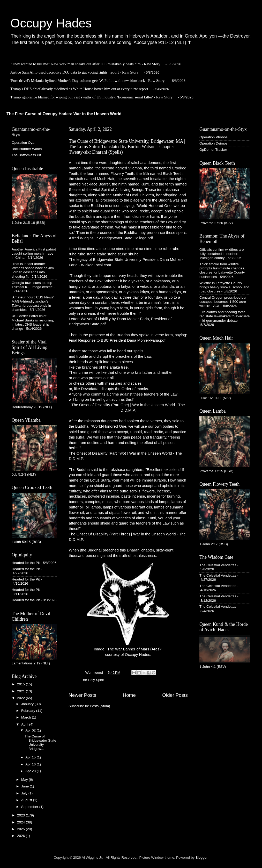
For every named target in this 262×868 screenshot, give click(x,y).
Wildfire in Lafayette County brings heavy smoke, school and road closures (224, 287)
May (25, 780)
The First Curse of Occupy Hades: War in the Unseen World (64, 114)
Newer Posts (82, 695)
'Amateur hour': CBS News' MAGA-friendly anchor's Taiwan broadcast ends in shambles (33, 304)
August (27, 800)
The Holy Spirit (92, 680)
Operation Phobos (214, 137)
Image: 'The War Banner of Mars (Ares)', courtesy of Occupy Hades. (128, 610)
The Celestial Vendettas (218, 565)
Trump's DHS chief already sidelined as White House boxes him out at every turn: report (79, 89)
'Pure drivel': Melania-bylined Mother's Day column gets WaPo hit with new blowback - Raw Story (88, 81)
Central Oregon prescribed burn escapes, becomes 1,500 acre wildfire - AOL (224, 302)
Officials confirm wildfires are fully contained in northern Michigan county (222, 254)
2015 (21, 684)
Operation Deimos (214, 143)
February (29, 711)
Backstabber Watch (27, 149)
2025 (21, 829)
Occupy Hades (51, 23)
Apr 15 (31, 757)
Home (129, 695)
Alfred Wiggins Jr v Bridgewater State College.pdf (111, 238)
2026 (21, 836)
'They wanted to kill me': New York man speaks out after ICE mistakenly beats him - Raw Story (86, 64)
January (28, 704)
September (30, 807)
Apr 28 (31, 771)
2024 (21, 822)
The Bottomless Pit (26, 155)
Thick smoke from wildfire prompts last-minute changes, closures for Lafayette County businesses (222, 270)
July (25, 793)
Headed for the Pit (26, 563)
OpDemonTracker (213, 150)
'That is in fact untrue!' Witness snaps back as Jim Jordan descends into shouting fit (33, 270)
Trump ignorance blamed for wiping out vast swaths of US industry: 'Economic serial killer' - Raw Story (91, 97)
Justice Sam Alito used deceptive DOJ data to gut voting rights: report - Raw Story (74, 72)
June (25, 786)
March (27, 717)
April (25, 724)
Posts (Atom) (100, 706)
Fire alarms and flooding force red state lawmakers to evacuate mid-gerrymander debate (224, 316)
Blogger (201, 858)
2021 (21, 691)
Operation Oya (23, 143)
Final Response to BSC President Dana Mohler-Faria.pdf (117, 340)
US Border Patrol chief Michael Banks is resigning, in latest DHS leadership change (33, 322)
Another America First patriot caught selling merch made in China (34, 253)
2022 (21, 698)
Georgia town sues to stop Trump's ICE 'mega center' (32, 285)
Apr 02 (31, 730)
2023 (21, 815)
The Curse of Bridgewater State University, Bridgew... (40, 743)
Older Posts (175, 695)
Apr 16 (31, 764)
